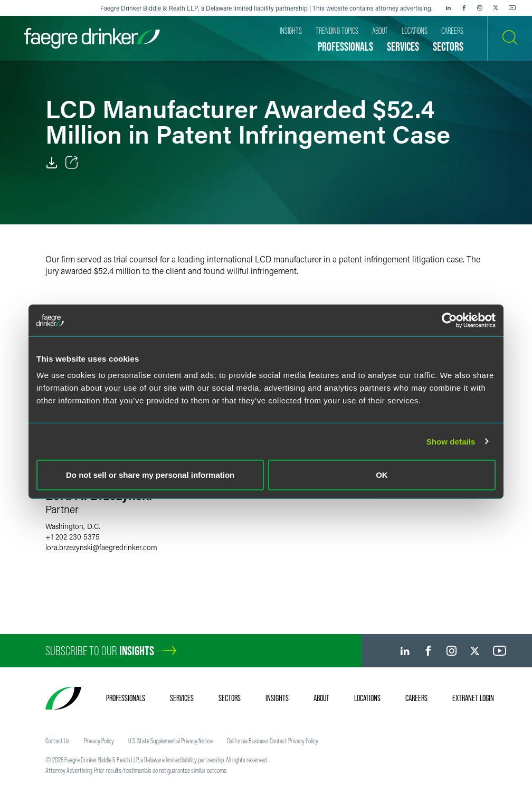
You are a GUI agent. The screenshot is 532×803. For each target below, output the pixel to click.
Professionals (126, 698)
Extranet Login (473, 698)
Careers (416, 698)
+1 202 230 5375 (73, 537)
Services (182, 698)
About (321, 698)
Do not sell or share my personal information (150, 475)
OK (382, 475)
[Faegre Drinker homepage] (92, 38)
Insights (277, 698)
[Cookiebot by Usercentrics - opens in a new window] (449, 320)
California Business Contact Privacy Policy (273, 741)
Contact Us (58, 741)
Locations (367, 698)
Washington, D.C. (73, 526)
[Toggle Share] (72, 163)
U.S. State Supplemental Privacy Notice (170, 741)
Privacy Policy (99, 741)
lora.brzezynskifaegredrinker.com (101, 547)
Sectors (230, 698)
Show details (451, 441)
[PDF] (52, 163)
